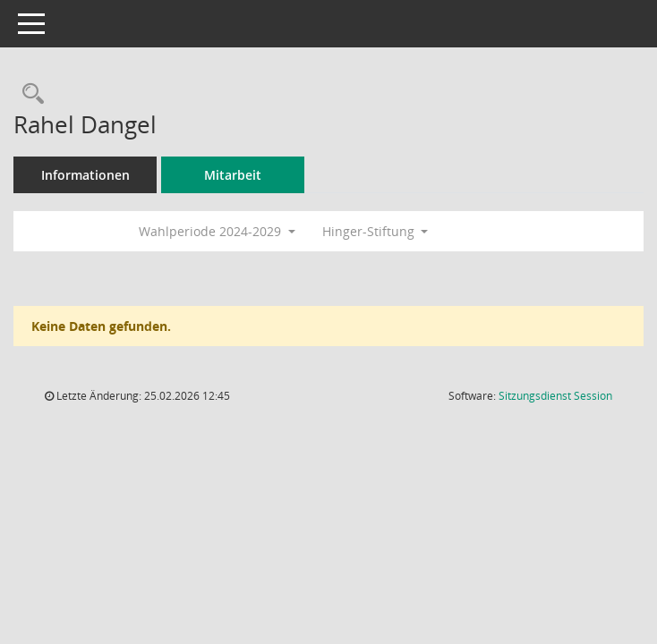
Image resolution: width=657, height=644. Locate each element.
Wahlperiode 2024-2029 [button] (217, 231)
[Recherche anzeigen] (29, 94)
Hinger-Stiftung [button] (375, 231)
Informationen (85, 175)
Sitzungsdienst (555, 396)
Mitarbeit (233, 175)
